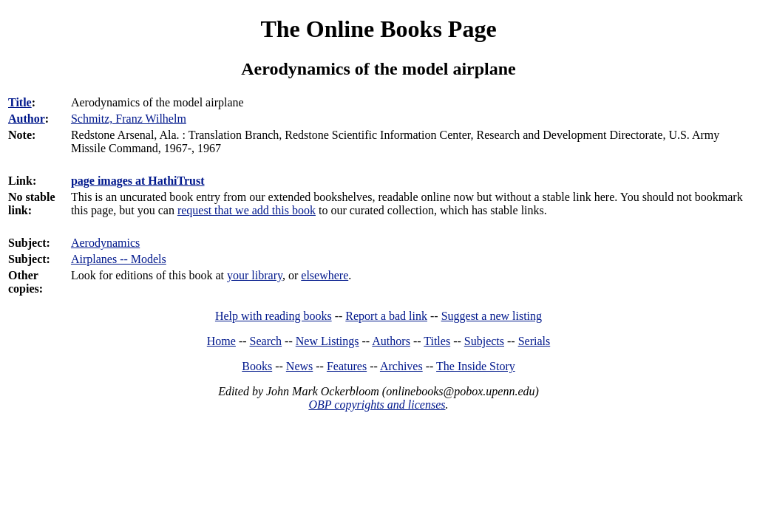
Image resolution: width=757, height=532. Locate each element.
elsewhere (325, 275)
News (299, 366)
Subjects (484, 341)
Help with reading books (274, 316)
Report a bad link (386, 316)
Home (221, 341)
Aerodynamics (105, 243)
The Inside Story (476, 366)
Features (347, 366)
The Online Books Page (378, 29)
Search (266, 341)
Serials (534, 341)
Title (20, 102)
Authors (391, 341)
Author (27, 119)
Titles (437, 341)
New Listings (327, 341)
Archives (401, 366)
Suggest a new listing (492, 316)
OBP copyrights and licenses (377, 405)
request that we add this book (247, 210)
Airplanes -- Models (119, 259)
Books (257, 366)
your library (255, 275)
